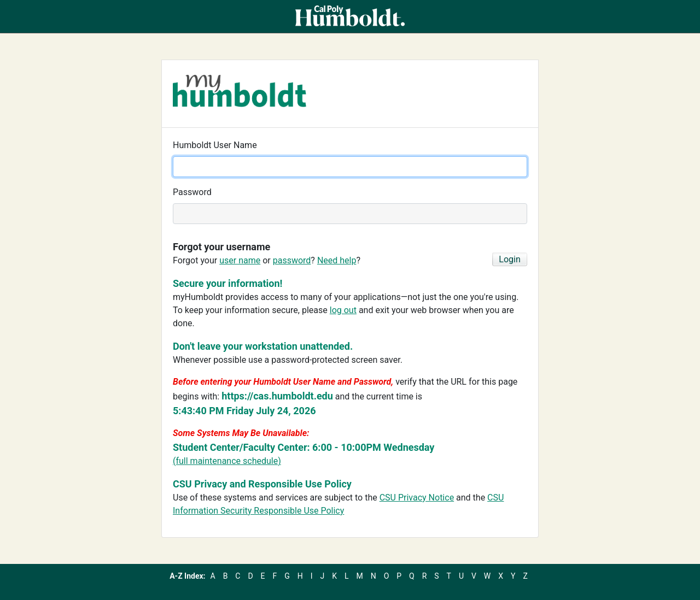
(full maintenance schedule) (227, 461)
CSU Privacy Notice (417, 498)
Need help (337, 260)
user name (240, 260)
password (292, 260)
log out (343, 310)
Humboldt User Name (215, 145)
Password (192, 192)
